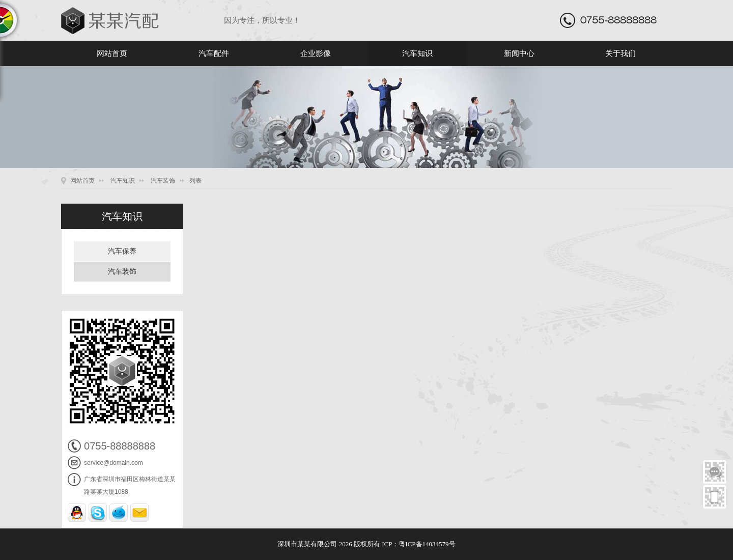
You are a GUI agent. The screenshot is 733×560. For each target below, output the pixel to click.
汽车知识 (417, 53)
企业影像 (316, 53)
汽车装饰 (163, 181)
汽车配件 (214, 53)
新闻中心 (519, 53)
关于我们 (621, 53)
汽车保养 (122, 251)
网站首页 (112, 53)
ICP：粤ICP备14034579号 (418, 544)
